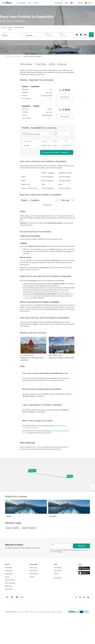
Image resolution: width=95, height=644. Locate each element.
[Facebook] (76, 597)
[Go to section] (26, 64)
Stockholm (26, 298)
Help (66, 3)
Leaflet (93, 491)
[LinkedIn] (88, 597)
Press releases (34, 574)
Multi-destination (19, 28)
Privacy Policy (81, 550)
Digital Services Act (57, 612)
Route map (9, 586)
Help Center (58, 571)
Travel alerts (58, 578)
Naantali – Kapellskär (29, 528)
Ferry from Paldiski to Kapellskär (32, 56)
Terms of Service (54, 552)
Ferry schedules (10, 580)
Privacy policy (34, 612)
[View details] (39, 548)
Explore (36, 3)
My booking (59, 3)
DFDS (28, 249)
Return (10, 28)
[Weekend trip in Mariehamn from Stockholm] (33, 349)
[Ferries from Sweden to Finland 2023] (62, 349)
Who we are (33, 568)
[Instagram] (80, 597)
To (27, 34)
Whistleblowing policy (45, 612)
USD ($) (80, 3)
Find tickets (65, 97)
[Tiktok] (84, 597)
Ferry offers (21, 3)
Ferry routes (18, 56)
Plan (30, 3)
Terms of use (20, 612)
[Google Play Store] (84, 568)
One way (4, 28)
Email (53, 545)
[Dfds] (32, 146)
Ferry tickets (8, 56)
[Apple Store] (84, 573)
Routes (7, 577)
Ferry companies (10, 583)
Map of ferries (36, 447)
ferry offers (57, 216)
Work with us (33, 571)
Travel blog (9, 571)
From (4, 34)
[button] (29, 200)
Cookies (27, 612)
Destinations (9, 574)
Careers (32, 577)
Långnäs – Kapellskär (13, 528)
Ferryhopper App (63, 292)
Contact (57, 574)
